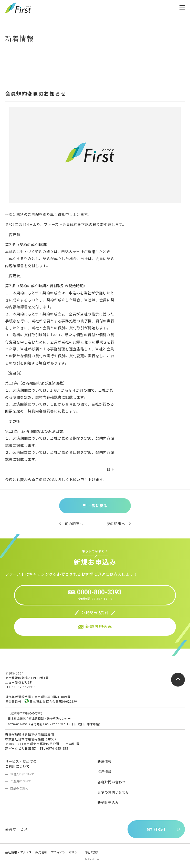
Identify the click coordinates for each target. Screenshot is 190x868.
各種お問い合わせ (112, 782)
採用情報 (105, 772)
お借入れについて (22, 774)
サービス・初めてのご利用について (21, 764)
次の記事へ (116, 524)
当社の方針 (92, 852)
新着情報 (105, 761)
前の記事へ (74, 524)
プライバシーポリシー (66, 852)
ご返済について (21, 781)
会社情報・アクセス (18, 852)
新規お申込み (108, 802)
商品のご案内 (19, 788)
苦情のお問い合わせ (113, 792)
